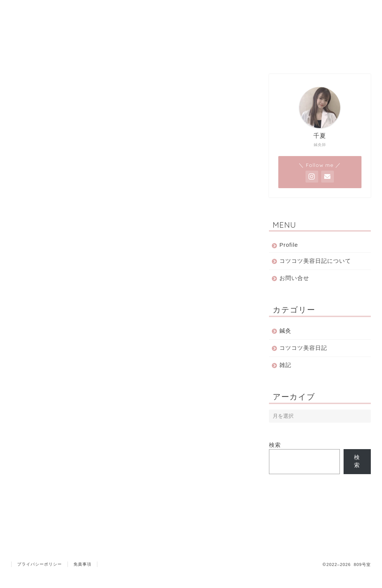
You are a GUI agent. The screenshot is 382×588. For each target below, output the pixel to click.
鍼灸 (285, 331)
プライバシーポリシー (40, 579)
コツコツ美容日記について (315, 261)
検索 (275, 445)
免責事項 (82, 579)
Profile (289, 245)
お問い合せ (294, 278)
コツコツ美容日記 (303, 348)
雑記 (285, 365)
